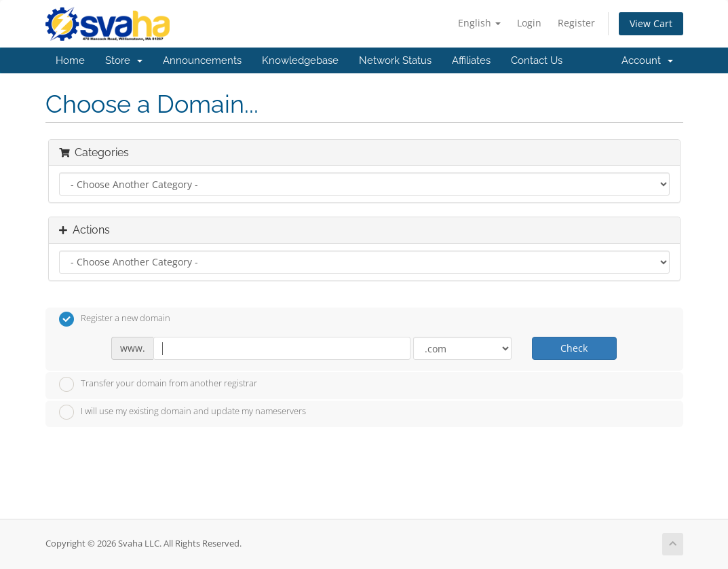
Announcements (202, 60)
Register (576, 23)
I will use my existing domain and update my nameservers (183, 412)
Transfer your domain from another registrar (158, 384)
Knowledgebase (300, 60)
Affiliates (471, 60)
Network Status (395, 60)
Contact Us (537, 60)
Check (574, 348)
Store (124, 60)
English (479, 23)
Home (70, 60)
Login (529, 23)
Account (647, 60)
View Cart (651, 23)
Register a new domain (115, 319)
